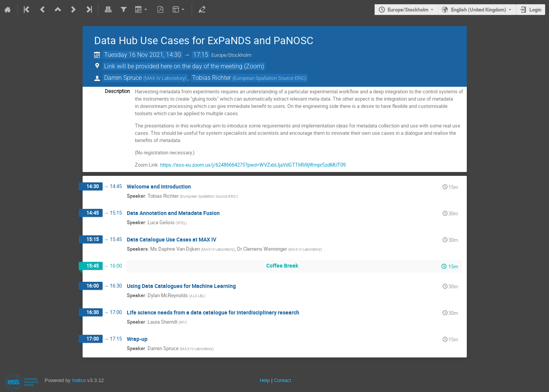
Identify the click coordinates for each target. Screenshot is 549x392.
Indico (79, 380)
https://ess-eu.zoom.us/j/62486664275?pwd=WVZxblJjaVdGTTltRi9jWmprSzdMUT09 (253, 165)
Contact (283, 380)
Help (265, 380)
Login (535, 10)
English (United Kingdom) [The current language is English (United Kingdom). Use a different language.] (479, 10)
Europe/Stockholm (408, 10)
